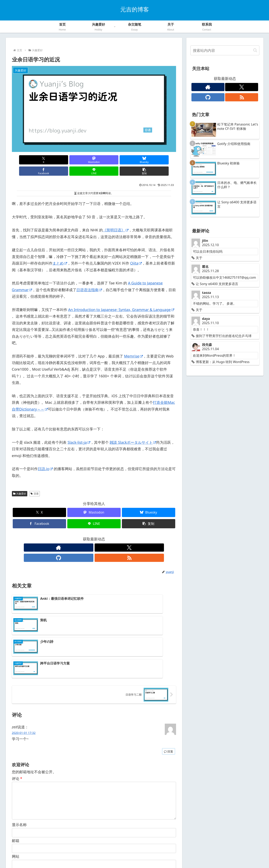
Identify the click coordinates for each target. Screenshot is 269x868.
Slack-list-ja (79, 431)
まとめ (60, 252)
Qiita (136, 252)
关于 (141, 855)
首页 (115, 855)
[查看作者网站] (80, 536)
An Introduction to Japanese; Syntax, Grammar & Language (121, 298)
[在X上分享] (25, 160)
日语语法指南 (89, 278)
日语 (35, 482)
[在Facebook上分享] (108, 160)
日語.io (45, 457)
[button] (163, 160)
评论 (17, 714)
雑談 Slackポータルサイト (133, 431)
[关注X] (89, 536)
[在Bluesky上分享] (80, 160)
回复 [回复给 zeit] (169, 687)
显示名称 (19, 767)
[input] (225, 50)
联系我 (152, 855)
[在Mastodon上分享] (53, 160)
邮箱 (16, 783)
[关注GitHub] (99, 536)
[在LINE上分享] (135, 160)
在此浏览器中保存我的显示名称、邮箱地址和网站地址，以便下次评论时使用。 (81, 814)
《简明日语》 (116, 219)
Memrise (133, 345)
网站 (16, 799)
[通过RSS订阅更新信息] (108, 536)
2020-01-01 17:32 (24, 668)
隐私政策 (128, 855)
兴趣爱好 (20, 482)
